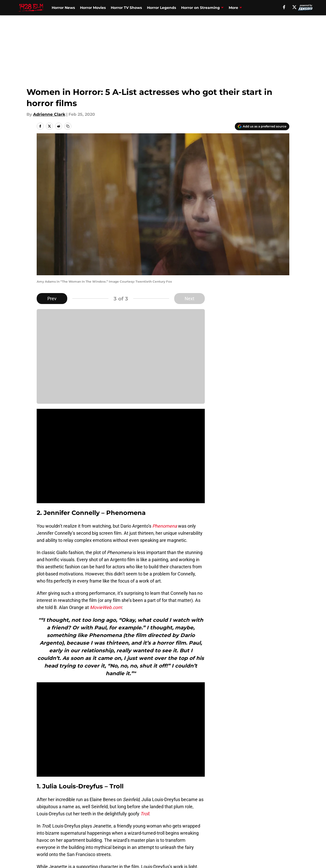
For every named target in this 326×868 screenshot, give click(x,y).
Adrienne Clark (49, 114)
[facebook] (284, 7)
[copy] (68, 126)
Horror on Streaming (200, 8)
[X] (294, 7)
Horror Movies (93, 8)
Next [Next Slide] (189, 299)
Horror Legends (161, 8)
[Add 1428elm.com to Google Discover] (262, 126)
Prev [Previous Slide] (52, 299)
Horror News (63, 8)
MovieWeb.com (106, 607)
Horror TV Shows (126, 8)
